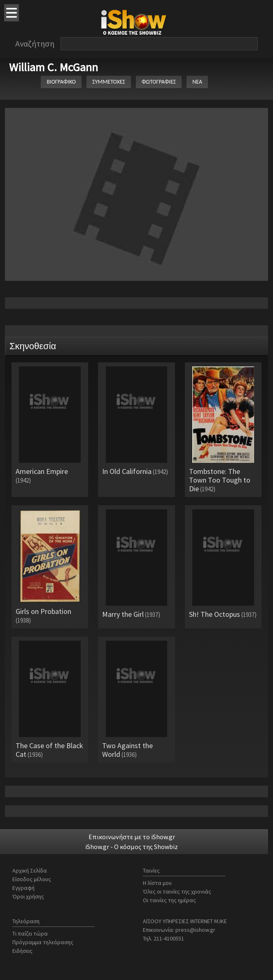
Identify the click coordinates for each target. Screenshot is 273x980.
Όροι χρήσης (28, 896)
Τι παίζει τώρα (30, 933)
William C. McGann (54, 67)
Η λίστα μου (157, 883)
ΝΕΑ (197, 82)
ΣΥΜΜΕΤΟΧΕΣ (109, 82)
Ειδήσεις (22, 951)
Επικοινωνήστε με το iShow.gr (132, 837)
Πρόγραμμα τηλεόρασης (43, 942)
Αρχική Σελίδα (30, 870)
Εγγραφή (23, 888)
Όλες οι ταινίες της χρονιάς (177, 891)
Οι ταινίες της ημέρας (169, 900)
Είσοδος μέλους (32, 879)
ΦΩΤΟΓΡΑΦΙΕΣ (159, 82)
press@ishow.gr (195, 930)
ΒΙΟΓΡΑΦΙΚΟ (61, 82)
